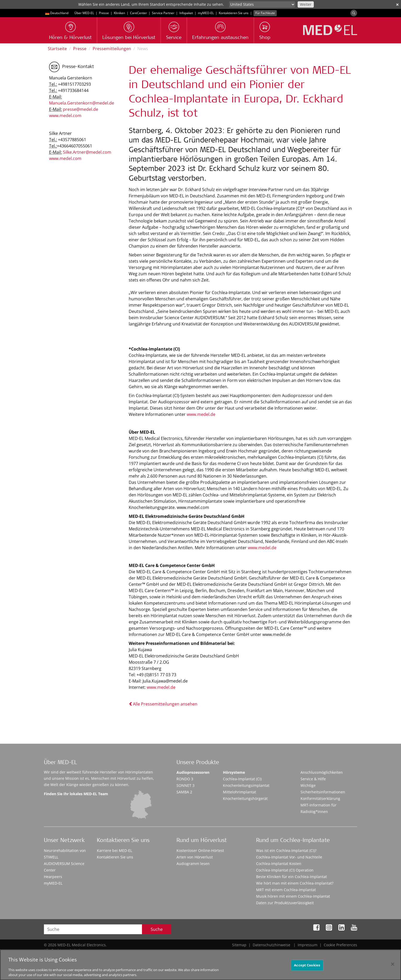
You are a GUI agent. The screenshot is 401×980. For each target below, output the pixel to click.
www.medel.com (65, 116)
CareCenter (138, 13)
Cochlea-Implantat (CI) (242, 779)
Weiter (306, 4)
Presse (104, 13)
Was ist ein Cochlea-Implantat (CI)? (286, 850)
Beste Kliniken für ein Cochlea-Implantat (291, 877)
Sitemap (239, 945)
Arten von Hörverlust (195, 857)
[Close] (393, 967)
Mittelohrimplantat (240, 792)
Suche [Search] (157, 929)
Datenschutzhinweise (272, 945)
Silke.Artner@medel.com (87, 152)
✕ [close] (397, 5)
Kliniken (119, 13)
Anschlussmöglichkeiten (322, 772)
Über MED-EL (84, 13)
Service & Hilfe (313, 779)
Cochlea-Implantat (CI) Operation (285, 870)
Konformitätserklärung (320, 798)
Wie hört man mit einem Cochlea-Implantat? (295, 883)
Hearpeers (53, 877)
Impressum (308, 945)
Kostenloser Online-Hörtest (200, 850)
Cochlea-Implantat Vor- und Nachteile (289, 857)
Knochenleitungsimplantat (246, 785)
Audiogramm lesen (193, 864)
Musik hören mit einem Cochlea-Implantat (293, 896)
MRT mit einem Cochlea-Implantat (286, 890)
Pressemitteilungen (112, 49)
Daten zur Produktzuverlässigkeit (285, 903)
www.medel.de (201, 414)
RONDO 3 (185, 779)
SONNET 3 (185, 785)
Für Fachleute (265, 13)
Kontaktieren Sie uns (234, 13)
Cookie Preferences (340, 945)
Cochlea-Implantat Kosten (279, 864)
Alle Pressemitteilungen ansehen (163, 704)
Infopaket (186, 13)
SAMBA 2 (184, 792)
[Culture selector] (262, 4)
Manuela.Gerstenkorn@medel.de (82, 103)
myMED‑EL (206, 13)
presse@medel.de (81, 109)
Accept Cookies (307, 968)
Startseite (57, 49)
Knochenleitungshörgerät (245, 798)
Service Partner (163, 13)
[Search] (354, 13)
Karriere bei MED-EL (114, 850)
